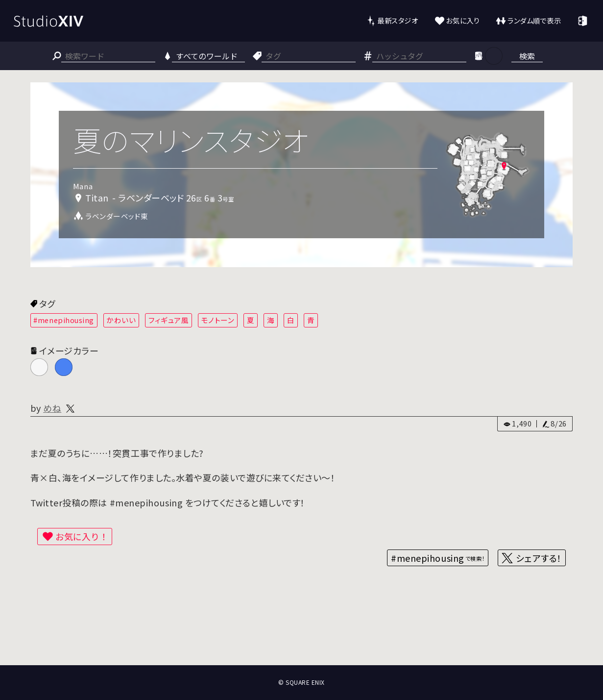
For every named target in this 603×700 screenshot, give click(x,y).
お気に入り (463, 20)
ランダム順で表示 (534, 20)
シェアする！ (539, 558)
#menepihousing (64, 320)
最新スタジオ (398, 20)
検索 (527, 56)
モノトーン (218, 320)
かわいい (121, 320)
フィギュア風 (169, 320)
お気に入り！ (82, 536)
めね (52, 408)
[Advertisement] (302, 629)
